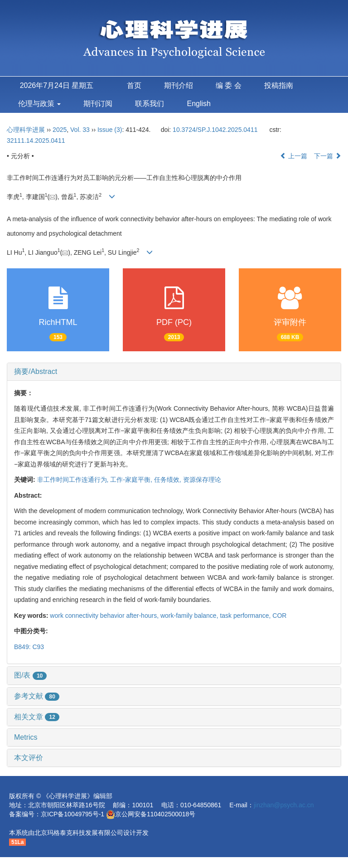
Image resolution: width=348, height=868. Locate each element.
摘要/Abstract (36, 371)
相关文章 (37, 717)
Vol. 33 (80, 130)
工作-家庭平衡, (132, 480)
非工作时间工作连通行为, (74, 480)
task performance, (246, 616)
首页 (134, 85)
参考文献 (37, 696)
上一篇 (294, 156)
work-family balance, (190, 616)
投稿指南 (279, 85)
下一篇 (328, 156)
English (198, 104)
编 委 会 (229, 85)
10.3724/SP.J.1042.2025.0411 (215, 130)
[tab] (174, 372)
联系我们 (150, 104)
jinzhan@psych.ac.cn (284, 805)
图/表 (30, 675)
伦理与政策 (39, 104)
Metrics (26, 737)
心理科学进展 (27, 130)
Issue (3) (110, 130)
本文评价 (29, 758)
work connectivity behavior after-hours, (105, 616)
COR (279, 616)
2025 (60, 130)
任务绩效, (169, 480)
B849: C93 (29, 647)
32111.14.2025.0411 (36, 141)
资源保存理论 (202, 480)
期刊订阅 (98, 104)
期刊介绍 (179, 85)
